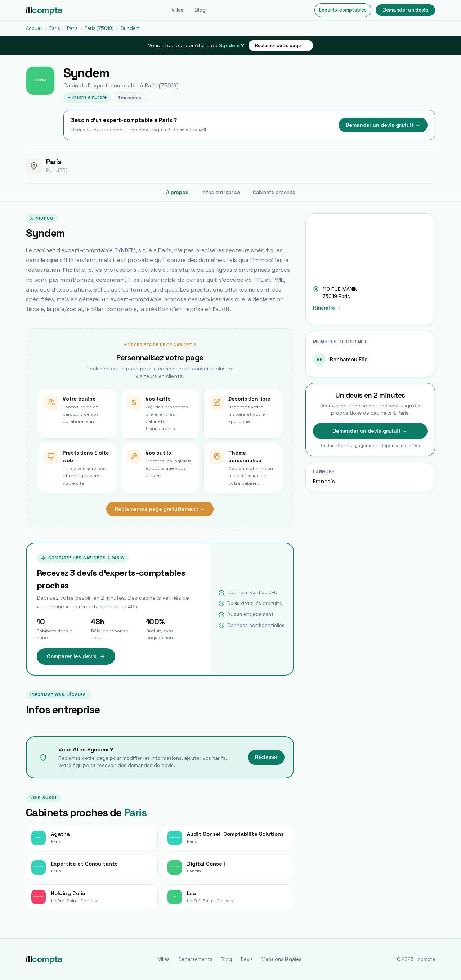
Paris (55, 28)
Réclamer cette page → (281, 46)
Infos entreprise (221, 192)
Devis (247, 959)
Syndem (130, 28)
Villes (177, 10)
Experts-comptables (343, 10)
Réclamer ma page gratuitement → (160, 509)
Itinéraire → (327, 308)
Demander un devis (405, 10)
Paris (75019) (99, 28)
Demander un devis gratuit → (383, 125)
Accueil (34, 28)
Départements (195, 959)
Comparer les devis (76, 656)
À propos (177, 192)
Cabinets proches (274, 192)
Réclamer (266, 757)
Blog (200, 10)
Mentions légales (281, 959)
